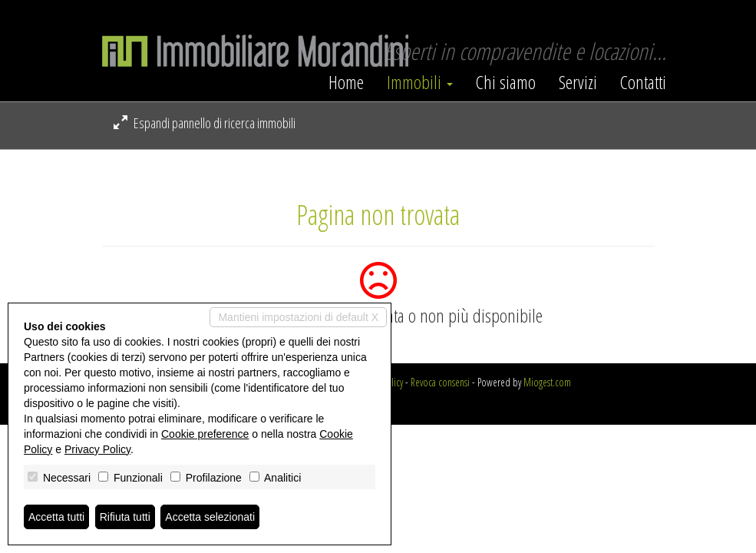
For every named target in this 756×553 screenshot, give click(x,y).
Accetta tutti (56, 517)
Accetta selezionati (210, 517)
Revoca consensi (440, 382)
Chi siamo (506, 82)
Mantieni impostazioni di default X (298, 317)
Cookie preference (205, 434)
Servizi (578, 82)
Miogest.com (547, 382)
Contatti (643, 82)
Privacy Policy (97, 449)
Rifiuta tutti (125, 517)
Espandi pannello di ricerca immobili (205, 123)
